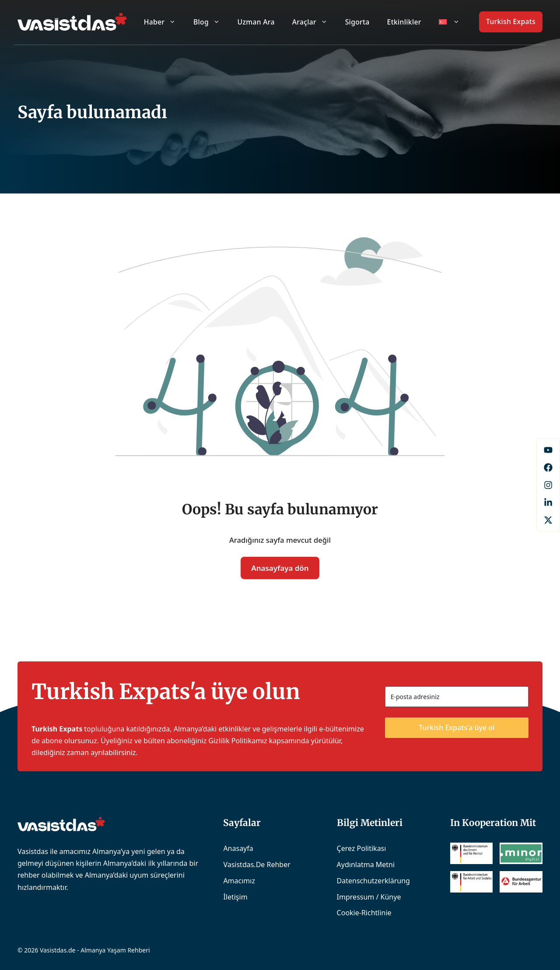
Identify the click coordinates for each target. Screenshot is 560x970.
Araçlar (314, 22)
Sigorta (357, 22)
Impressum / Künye (369, 897)
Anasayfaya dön (280, 568)
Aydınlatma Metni (366, 865)
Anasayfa (238, 848)
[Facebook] (548, 450)
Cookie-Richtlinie (364, 913)
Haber (164, 22)
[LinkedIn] (548, 503)
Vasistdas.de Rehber (257, 865)
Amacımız (239, 881)
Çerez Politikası (362, 848)
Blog (211, 22)
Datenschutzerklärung (373, 881)
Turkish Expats (511, 21)
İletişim (235, 897)
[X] (548, 520)
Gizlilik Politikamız (238, 741)
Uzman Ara (256, 22)
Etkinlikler (404, 22)
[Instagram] (548, 485)
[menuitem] (449, 22)
